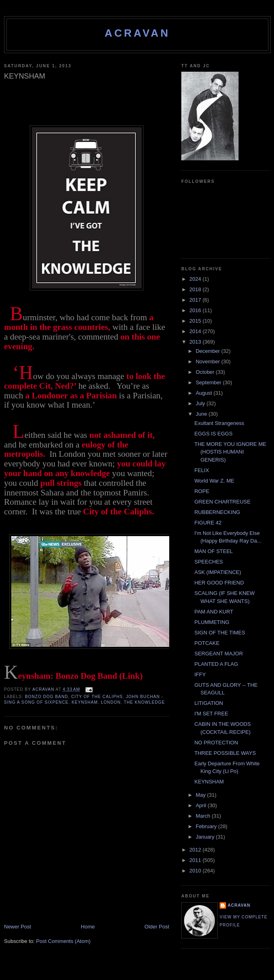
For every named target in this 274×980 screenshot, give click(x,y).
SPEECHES (209, 562)
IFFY (200, 674)
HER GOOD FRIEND (219, 583)
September (209, 382)
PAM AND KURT (214, 612)
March (204, 816)
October (206, 372)
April (202, 805)
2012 (196, 850)
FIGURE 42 (208, 523)
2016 (196, 310)
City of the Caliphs (97, 697)
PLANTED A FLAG (216, 664)
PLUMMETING (212, 622)
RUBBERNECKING (217, 512)
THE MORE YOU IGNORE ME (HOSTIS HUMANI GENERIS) (230, 452)
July (201, 403)
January (206, 837)
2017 (196, 300)
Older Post (157, 927)
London (111, 702)
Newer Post (18, 927)
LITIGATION (209, 703)
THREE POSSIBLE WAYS (225, 753)
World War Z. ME (214, 481)
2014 (196, 331)
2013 (196, 342)
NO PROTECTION (216, 743)
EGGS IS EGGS (213, 434)
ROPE (202, 491)
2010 (196, 871)
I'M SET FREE (211, 714)
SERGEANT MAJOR (218, 654)
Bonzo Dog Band (47, 697)
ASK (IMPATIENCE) (218, 572)
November (209, 362)
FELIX (201, 470)
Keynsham (85, 702)
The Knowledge (144, 702)
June (202, 414)
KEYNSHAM (209, 782)
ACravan (138, 33)
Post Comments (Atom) (63, 941)
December (209, 351)
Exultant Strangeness (219, 423)
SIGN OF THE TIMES (220, 633)
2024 (196, 279)
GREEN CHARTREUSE (222, 502)
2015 (196, 321)
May (201, 795)
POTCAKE (207, 643)
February (207, 826)
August (205, 393)
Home (88, 927)
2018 (196, 289)
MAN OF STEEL (213, 551)
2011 (196, 860)
